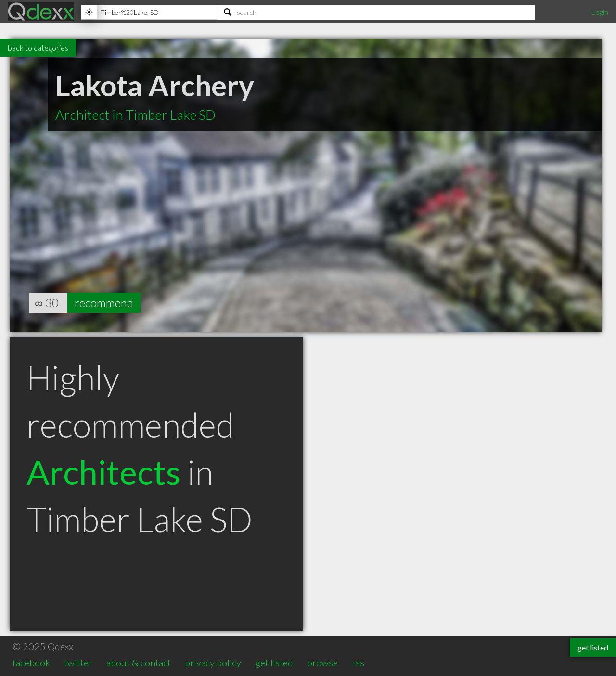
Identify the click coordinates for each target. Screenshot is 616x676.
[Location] (149, 12)
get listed (274, 663)
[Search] (376, 12)
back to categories (38, 47)
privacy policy (213, 663)
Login (600, 12)
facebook (31, 663)
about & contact (139, 663)
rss (358, 663)
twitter (78, 663)
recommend (104, 303)
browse (322, 663)
